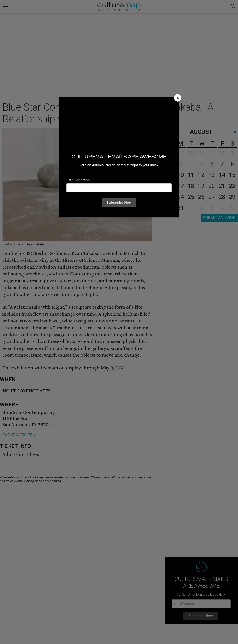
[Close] (178, 98)
